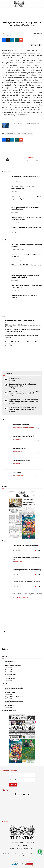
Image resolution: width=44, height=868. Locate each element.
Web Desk (17, 585)
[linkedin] (12, 40)
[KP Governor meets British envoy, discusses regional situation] (6, 210)
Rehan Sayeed (18, 464)
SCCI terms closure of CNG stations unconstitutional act (23, 325)
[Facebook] (4, 40)
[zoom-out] (32, 45)
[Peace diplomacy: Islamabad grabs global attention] (6, 298)
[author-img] (7, 427)
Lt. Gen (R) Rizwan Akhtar (21, 598)
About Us (21, 854)
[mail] (21, 40)
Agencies (4, 34)
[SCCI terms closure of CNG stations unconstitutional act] (6, 190)
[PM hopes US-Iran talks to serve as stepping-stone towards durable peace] (6, 278)
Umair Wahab (18, 549)
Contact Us (14, 854)
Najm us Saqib (18, 452)
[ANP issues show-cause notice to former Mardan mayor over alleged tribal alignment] (6, 200)
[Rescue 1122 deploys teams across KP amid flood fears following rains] (6, 220)
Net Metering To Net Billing (21, 460)
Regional (4, 36)
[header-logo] (19, 4)
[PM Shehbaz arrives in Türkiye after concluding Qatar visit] (6, 247)
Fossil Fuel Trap (10, 661)
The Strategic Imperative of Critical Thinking (27, 570)
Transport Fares (10, 693)
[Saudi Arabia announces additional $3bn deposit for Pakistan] (6, 258)
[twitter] (8, 40)
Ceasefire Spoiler (10, 670)
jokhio (30, 134)
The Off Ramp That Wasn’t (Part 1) (23, 436)
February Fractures (16, 378)
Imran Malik (18, 439)
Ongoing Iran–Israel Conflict (14, 688)
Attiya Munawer (19, 476)
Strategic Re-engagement (13, 666)
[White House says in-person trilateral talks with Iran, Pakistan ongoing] (6, 288)
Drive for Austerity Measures (14, 701)
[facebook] (11, 380)
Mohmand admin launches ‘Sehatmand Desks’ (26, 177)
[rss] (29, 795)
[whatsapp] (17, 40)
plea (19, 134)
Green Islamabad (10, 674)
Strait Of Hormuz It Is (19, 448)
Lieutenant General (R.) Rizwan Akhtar (25, 573)
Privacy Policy (30, 854)
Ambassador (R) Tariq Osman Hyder (24, 427)
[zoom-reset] (36, 45)
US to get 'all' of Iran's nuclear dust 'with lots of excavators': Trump (25, 125)
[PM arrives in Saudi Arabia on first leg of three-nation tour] (6, 268)
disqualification (11, 134)
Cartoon (5, 649)
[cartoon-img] (12, 641)
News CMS (21, 864)
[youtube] (24, 794)
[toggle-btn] (42, 4)
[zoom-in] (40, 45)
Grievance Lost (10, 679)
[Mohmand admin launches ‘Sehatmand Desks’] (6, 179)
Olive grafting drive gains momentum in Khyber (27, 227)
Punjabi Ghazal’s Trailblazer (14, 697)
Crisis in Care (17, 472)
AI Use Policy (21, 856)
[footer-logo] (22, 832)
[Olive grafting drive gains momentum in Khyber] (6, 230)
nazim (24, 134)
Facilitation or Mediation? (21, 424)
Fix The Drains (10, 706)
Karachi (9, 36)
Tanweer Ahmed (19, 562)
